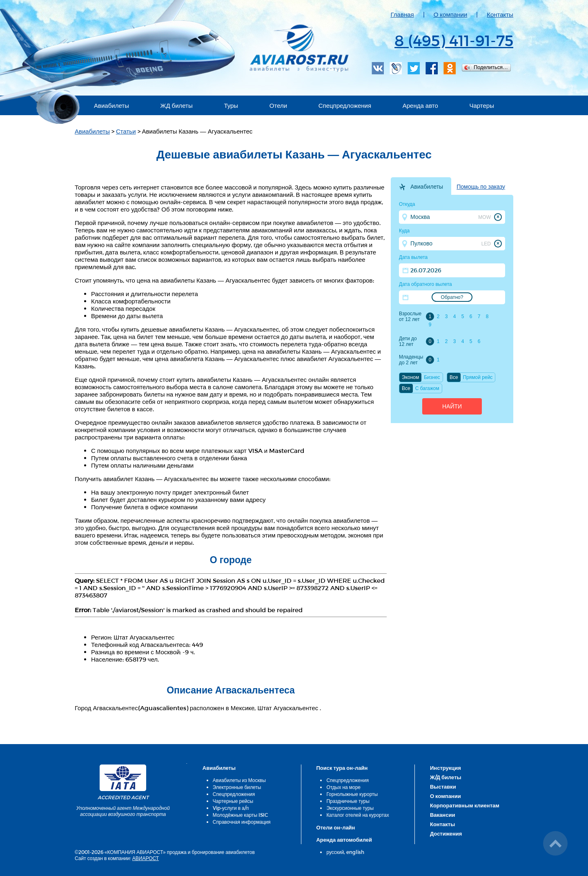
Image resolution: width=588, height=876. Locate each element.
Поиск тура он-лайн (342, 768)
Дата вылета (413, 257)
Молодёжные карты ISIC (240, 815)
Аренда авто (420, 105)
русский (335, 852)
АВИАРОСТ (146, 858)
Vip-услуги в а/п (231, 808)
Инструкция (445, 768)
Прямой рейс (478, 377)
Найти (452, 406)
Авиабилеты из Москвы (239, 780)
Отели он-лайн (335, 827)
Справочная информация (242, 822)
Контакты (500, 14)
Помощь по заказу (481, 187)
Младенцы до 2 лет (411, 360)
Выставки (443, 787)
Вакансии (442, 815)
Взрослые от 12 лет (410, 317)
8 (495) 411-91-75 (454, 40)
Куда (404, 231)
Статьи (126, 131)
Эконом (410, 377)
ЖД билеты (177, 105)
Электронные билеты (237, 787)
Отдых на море (343, 787)
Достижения (446, 834)
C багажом (427, 388)
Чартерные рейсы (233, 801)
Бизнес (432, 377)
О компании (451, 14)
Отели (278, 105)
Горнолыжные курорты (352, 794)
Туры (231, 105)
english (355, 852)
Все (454, 377)
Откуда (407, 204)
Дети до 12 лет (408, 341)
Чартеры (482, 105)
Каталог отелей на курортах (357, 815)
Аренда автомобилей (344, 840)
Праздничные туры (348, 801)
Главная (402, 14)
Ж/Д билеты (446, 777)
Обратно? (452, 297)
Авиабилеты (111, 105)
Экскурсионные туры (350, 808)
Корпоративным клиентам (465, 805)
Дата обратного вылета (425, 284)
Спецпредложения (345, 105)
